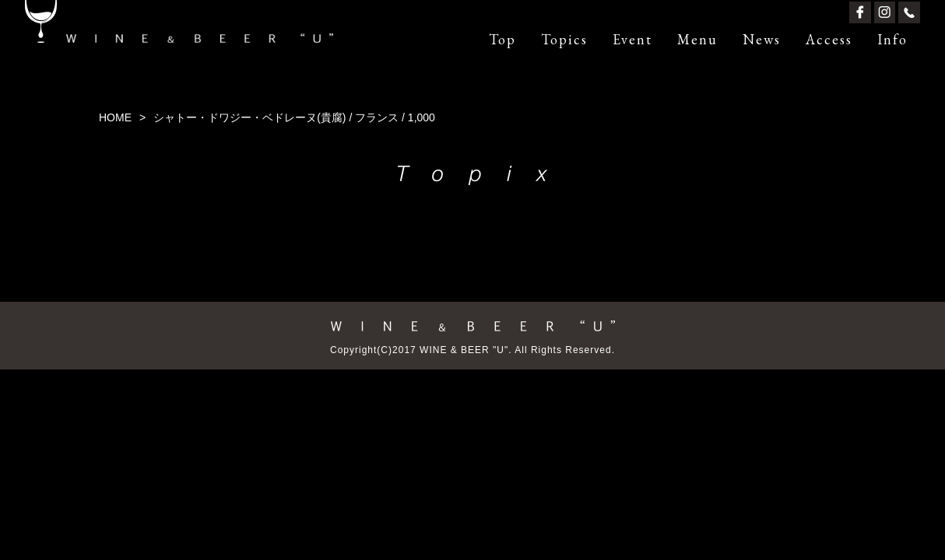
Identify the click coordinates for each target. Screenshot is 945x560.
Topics (564, 39)
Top (502, 39)
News (762, 39)
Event (632, 39)
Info (892, 39)
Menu (697, 39)
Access (829, 39)
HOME (115, 117)
